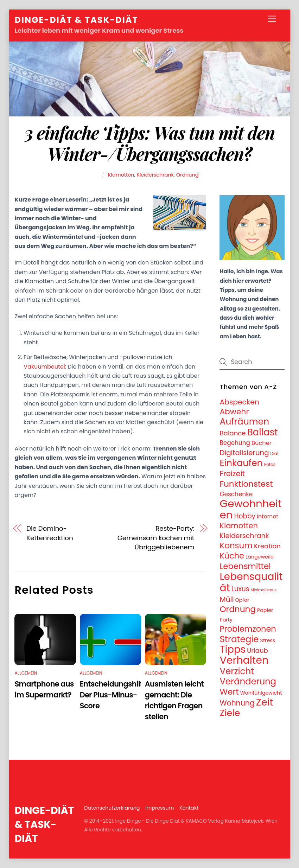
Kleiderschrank (155, 175)
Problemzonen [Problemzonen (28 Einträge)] (248, 629)
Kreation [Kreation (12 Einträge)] (267, 546)
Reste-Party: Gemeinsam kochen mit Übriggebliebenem (156, 538)
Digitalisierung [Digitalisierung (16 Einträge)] (244, 453)
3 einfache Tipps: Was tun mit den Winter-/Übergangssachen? (149, 143)
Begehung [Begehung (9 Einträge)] (235, 443)
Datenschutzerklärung (112, 808)
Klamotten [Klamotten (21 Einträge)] (238, 526)
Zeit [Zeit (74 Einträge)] (265, 702)
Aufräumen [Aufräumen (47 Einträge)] (244, 422)
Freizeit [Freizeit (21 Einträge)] (232, 474)
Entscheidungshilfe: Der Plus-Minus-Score (114, 695)
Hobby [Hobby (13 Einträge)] (245, 516)
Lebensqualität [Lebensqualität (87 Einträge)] (251, 582)
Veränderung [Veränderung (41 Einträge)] (248, 681)
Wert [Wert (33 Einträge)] (229, 692)
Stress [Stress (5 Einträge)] (268, 640)
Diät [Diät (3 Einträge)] (274, 454)
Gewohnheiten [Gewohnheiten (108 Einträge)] (250, 509)
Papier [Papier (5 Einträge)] (265, 610)
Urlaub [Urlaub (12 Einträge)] (257, 650)
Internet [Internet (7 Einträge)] (268, 516)
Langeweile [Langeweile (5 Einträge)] (260, 557)
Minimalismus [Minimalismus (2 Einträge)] (264, 590)
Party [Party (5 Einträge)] (226, 620)
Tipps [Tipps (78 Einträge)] (233, 649)
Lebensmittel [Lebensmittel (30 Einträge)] (245, 566)
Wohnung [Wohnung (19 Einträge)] (237, 703)
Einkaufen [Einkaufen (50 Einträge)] (241, 463)
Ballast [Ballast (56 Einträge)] (263, 432)
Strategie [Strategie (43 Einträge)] (239, 639)
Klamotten (121, 175)
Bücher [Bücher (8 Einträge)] (262, 443)
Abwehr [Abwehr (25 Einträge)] (234, 412)
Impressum (160, 808)
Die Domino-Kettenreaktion (50, 533)
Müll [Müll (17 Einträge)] (227, 599)
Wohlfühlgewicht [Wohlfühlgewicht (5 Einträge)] (261, 693)
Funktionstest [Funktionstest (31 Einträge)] (246, 484)
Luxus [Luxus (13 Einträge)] (240, 589)
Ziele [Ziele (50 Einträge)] (230, 713)
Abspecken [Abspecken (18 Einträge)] (239, 402)
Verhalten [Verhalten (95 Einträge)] (244, 660)
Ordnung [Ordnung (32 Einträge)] (237, 609)
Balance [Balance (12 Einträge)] (233, 433)
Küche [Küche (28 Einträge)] (232, 556)
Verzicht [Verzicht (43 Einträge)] (237, 671)
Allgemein (26, 673)
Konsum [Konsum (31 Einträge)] (236, 545)
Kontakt (189, 808)
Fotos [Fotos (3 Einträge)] (270, 464)
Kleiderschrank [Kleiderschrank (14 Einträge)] (244, 536)
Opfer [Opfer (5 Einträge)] (242, 600)
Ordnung (187, 175)
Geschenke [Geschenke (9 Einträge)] (236, 494)
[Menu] (272, 19)
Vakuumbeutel (44, 367)
